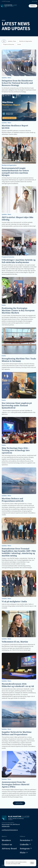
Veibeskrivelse (6, 826)
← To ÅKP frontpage (5, 1)
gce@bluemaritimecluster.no (10, 830)
